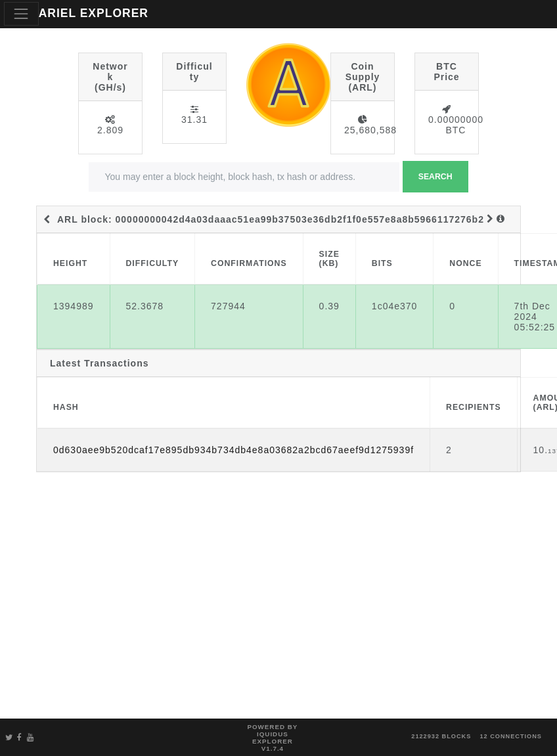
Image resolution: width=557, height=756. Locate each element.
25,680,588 (370, 130)
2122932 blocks (441, 736)
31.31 (194, 120)
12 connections (511, 736)
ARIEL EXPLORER (94, 13)
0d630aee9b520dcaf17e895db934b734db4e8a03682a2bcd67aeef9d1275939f (234, 450)
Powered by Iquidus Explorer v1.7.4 (272, 738)
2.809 (110, 130)
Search (435, 177)
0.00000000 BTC (456, 125)
